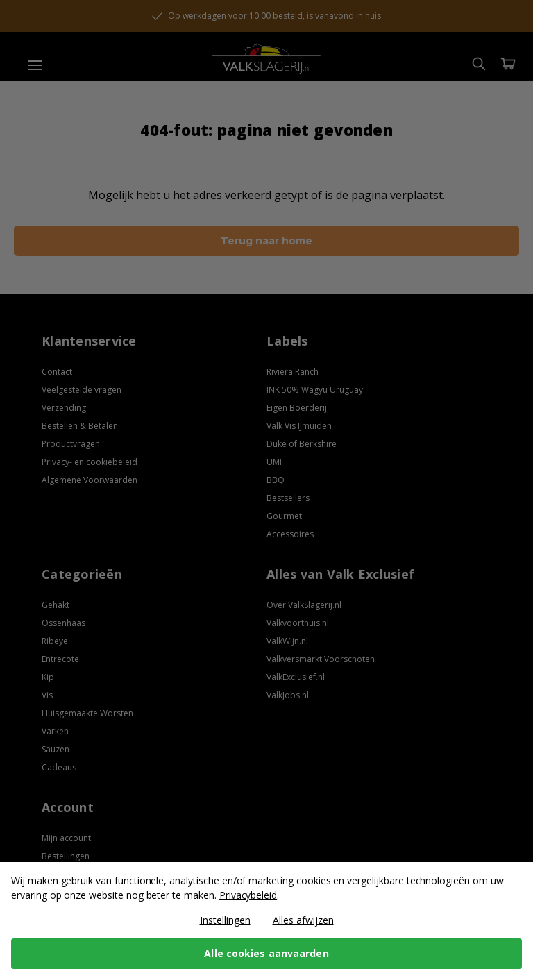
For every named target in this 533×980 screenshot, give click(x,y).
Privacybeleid (248, 895)
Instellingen (225, 920)
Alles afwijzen (303, 920)
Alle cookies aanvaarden (266, 953)
